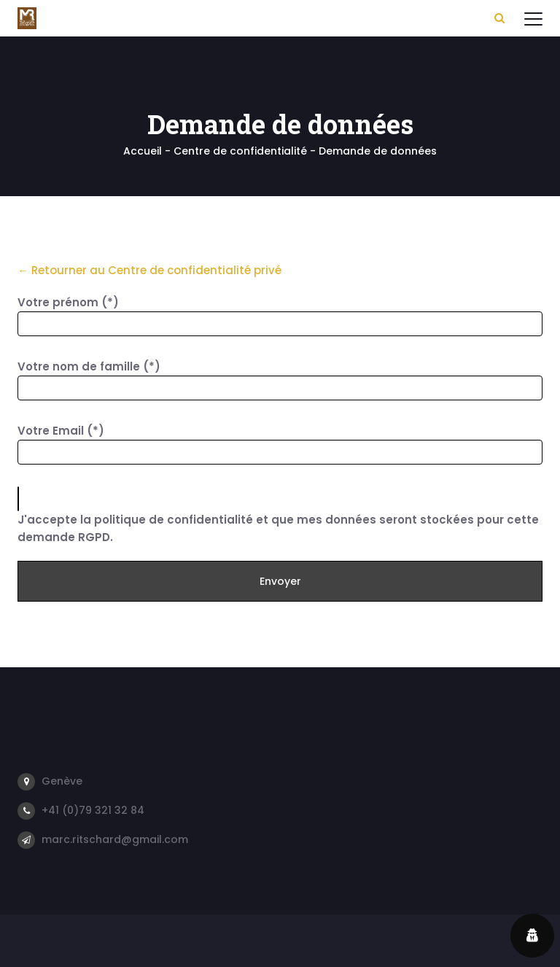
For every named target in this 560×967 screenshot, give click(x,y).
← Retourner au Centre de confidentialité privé (149, 270)
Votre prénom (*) (68, 302)
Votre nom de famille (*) (89, 366)
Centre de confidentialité (240, 151)
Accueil (143, 151)
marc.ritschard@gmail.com (115, 839)
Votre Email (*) (61, 431)
